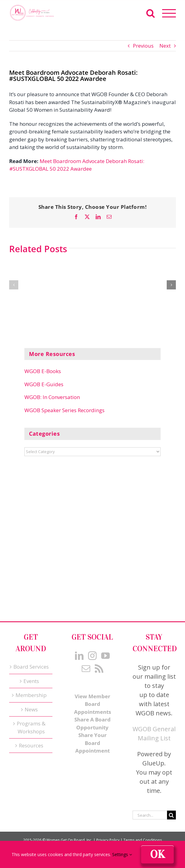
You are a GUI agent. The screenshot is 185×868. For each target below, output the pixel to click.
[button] (14, 285)
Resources (31, 745)
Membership (31, 695)
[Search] (171, 815)
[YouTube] (105, 656)
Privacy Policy (108, 840)
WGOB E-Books (43, 371)
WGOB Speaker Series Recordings (64, 410)
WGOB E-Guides (44, 384)
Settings (122, 854)
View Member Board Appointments (92, 704)
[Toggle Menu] (169, 13)
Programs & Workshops (31, 727)
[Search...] (150, 815)
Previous (143, 46)
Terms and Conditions (143, 840)
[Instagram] (92, 656)
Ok (157, 854)
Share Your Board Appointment (92, 743)
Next (165, 46)
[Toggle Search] (151, 13)
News (31, 709)
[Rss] (99, 669)
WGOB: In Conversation (52, 397)
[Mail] (86, 669)
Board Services (31, 667)
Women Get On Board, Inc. (69, 840)
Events (31, 681)
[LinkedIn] (79, 656)
